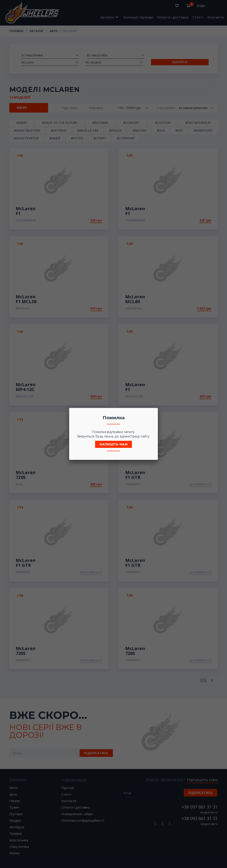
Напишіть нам (113, 444)
